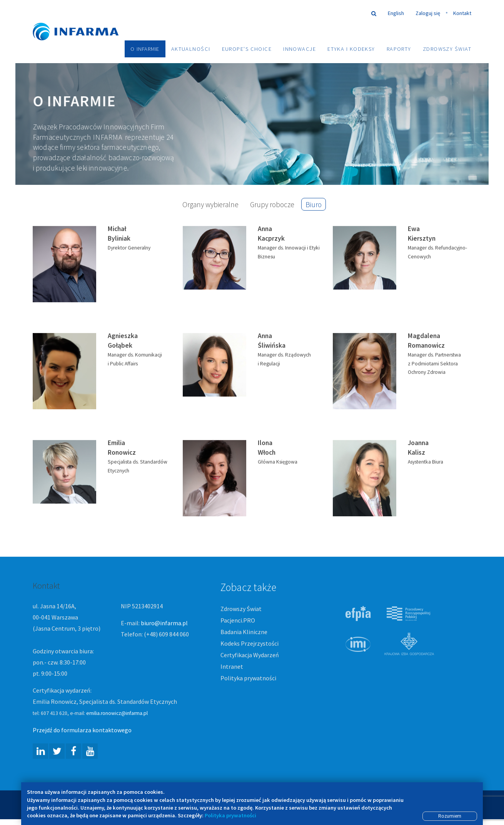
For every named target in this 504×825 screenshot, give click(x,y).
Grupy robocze (272, 205)
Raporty (399, 49)
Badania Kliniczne (244, 633)
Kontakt (462, 13)
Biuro (314, 205)
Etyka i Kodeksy (351, 49)
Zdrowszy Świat (447, 49)
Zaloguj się (428, 13)
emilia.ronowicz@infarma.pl (117, 714)
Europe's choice (247, 49)
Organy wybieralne (210, 205)
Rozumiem (450, 816)
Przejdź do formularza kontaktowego (82, 731)
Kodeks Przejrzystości (249, 644)
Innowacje (300, 49)
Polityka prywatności (248, 678)
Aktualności (191, 49)
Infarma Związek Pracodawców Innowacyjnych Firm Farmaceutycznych (83, 20)
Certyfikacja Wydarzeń (250, 656)
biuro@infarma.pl (164, 624)
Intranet (232, 667)
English (396, 13)
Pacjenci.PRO (238, 621)
